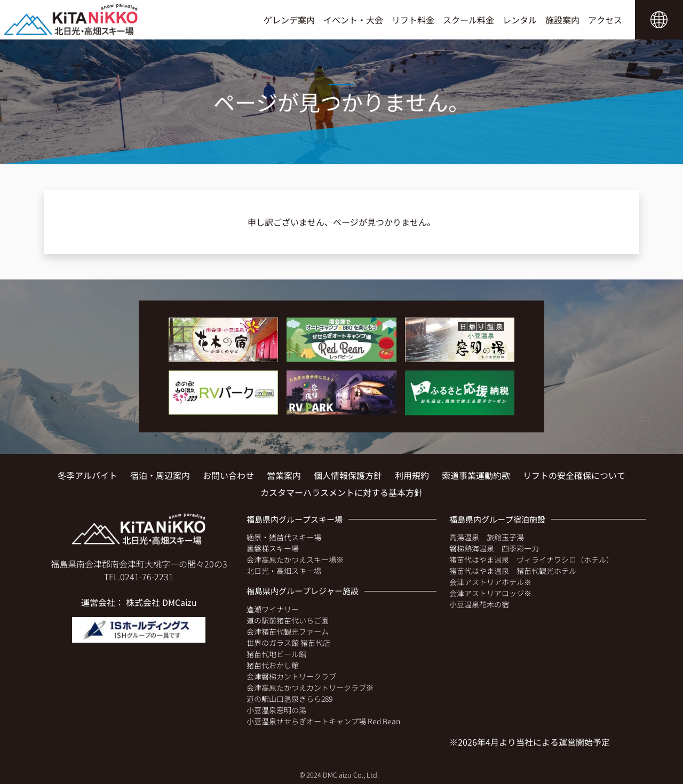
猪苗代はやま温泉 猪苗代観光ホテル (513, 571)
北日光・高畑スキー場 (284, 571)
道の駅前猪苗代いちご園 (288, 620)
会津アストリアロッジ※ (490, 593)
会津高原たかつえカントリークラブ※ (310, 687)
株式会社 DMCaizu (161, 602)
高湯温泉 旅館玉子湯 (487, 537)
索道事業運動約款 (476, 475)
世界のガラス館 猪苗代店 (288, 643)
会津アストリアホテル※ (490, 582)
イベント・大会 (353, 20)
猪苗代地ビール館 (276, 654)
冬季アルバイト (88, 475)
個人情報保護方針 (348, 475)
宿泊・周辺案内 (160, 475)
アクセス (605, 20)
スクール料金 (468, 20)
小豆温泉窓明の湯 (276, 710)
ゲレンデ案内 (289, 20)
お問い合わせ (228, 475)
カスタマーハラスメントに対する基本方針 (341, 492)
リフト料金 (413, 20)
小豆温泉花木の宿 (479, 604)
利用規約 (412, 475)
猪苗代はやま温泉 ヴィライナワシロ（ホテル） (531, 559)
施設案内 (562, 20)
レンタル (520, 20)
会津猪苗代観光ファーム (288, 631)
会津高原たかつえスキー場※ (295, 559)
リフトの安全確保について (574, 475)
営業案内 (284, 475)
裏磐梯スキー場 (273, 548)
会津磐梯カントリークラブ (291, 676)
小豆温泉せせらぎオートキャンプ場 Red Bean (323, 721)
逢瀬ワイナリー (273, 609)
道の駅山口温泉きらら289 (289, 699)
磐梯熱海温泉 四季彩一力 (494, 548)
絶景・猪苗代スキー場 (284, 537)
